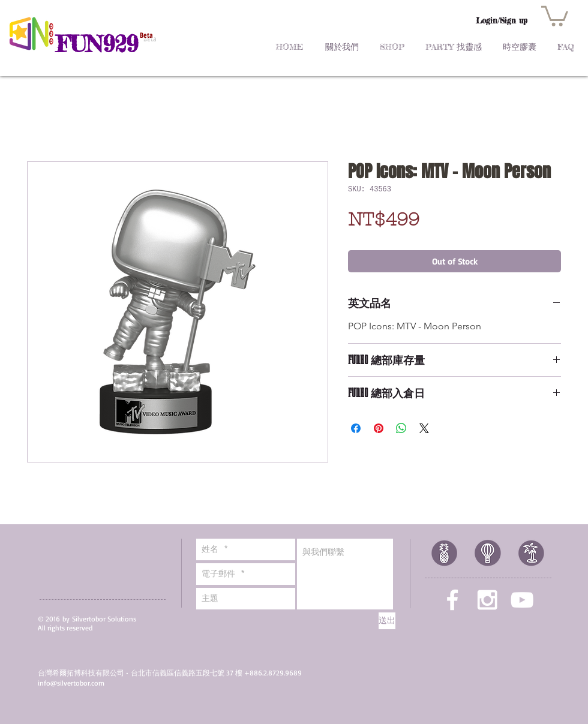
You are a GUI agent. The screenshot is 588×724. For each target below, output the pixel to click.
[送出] (387, 621)
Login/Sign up (502, 20)
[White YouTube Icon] (522, 600)
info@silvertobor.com (71, 683)
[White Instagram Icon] (487, 600)
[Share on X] (424, 428)
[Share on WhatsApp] (401, 428)
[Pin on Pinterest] (379, 428)
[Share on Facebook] (356, 428)
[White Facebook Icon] (452, 600)
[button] (555, 15)
